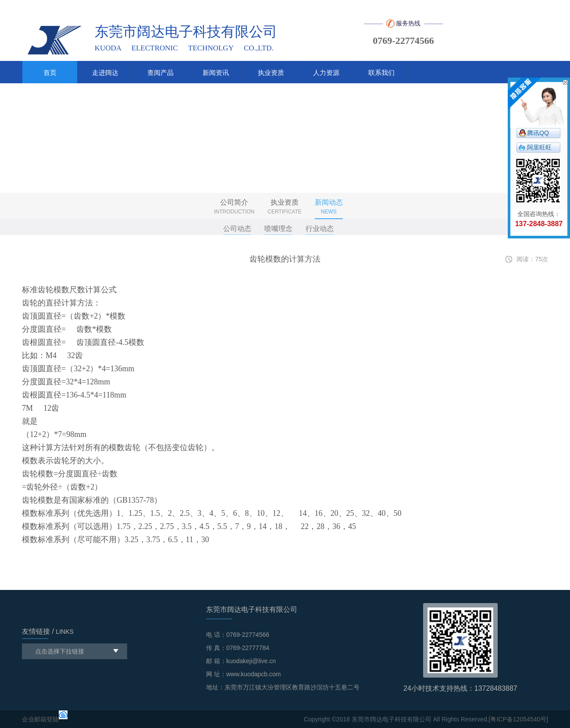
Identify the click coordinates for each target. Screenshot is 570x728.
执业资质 (271, 73)
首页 (50, 73)
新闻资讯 (216, 73)
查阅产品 (160, 73)
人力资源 (326, 73)
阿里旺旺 (539, 147)
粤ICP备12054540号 (518, 719)
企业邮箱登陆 (40, 719)
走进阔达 (105, 73)
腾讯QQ (538, 133)
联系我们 (381, 73)
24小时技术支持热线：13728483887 (460, 688)
